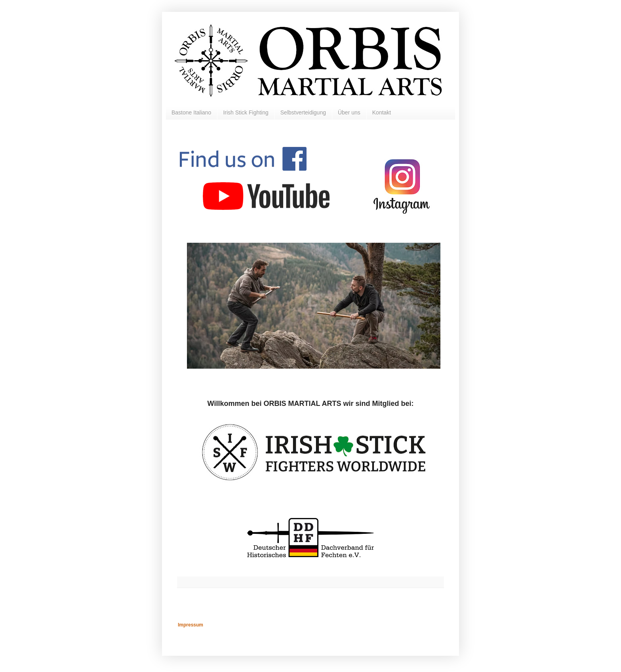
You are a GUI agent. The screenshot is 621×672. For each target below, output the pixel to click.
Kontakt (382, 112)
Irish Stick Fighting (246, 112)
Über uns (349, 112)
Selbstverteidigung (303, 112)
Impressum (190, 625)
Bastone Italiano (191, 112)
